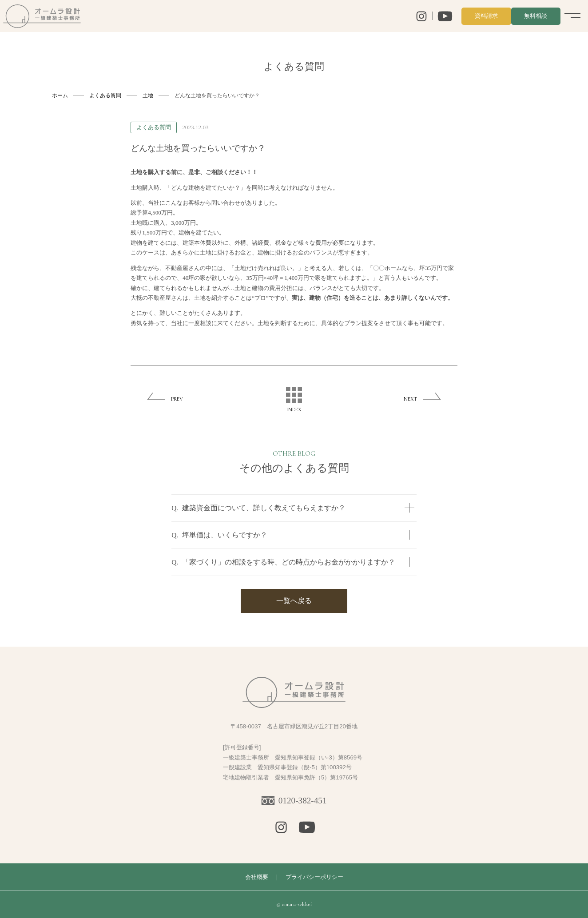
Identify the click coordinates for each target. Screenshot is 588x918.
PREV (177, 399)
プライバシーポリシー (314, 877)
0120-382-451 (303, 801)
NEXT (410, 399)
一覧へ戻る (294, 601)
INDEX (294, 400)
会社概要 (257, 877)
